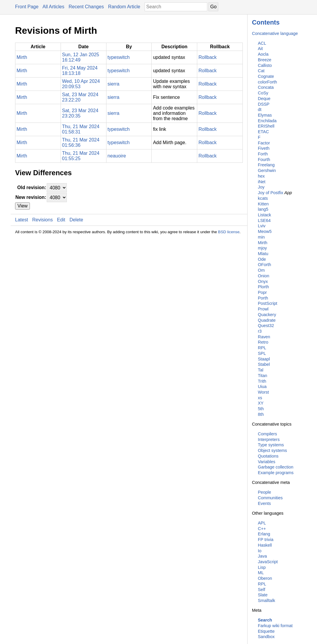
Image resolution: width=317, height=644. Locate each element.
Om (261, 270)
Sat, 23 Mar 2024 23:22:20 (80, 97)
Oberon (265, 578)
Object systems (272, 450)
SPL (262, 353)
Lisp (262, 567)
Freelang (266, 165)
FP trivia (266, 540)
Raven (264, 337)
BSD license (229, 232)
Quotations (268, 456)
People (265, 492)
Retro (263, 342)
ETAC (263, 132)
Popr (262, 292)
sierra (114, 84)
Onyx (263, 281)
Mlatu (263, 254)
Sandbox (266, 637)
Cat (261, 71)
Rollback (207, 57)
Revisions (42, 220)
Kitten (263, 204)
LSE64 (264, 220)
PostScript (268, 303)
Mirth (263, 243)
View (22, 206)
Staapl (264, 359)
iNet (262, 182)
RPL (262, 348)
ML (261, 573)
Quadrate (267, 320)
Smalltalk (266, 600)
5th (261, 409)
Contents (266, 22)
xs (260, 398)
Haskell (265, 545)
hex (261, 176)
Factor (264, 143)
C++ (262, 529)
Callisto (265, 65)
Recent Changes (86, 7)
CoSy (263, 93)
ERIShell (266, 126)
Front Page (27, 7)
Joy (261, 187)
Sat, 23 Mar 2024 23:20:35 (80, 113)
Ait (260, 49)
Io (260, 551)
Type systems (271, 445)
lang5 (263, 209)
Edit (61, 220)
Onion (263, 276)
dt (260, 110)
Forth (263, 154)
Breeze (265, 60)
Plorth (263, 287)
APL (262, 523)
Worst (263, 392)
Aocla (263, 54)
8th (261, 414)
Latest (22, 220)
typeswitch (119, 57)
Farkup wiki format (275, 626)
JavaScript (268, 562)
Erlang (264, 534)
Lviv (262, 226)
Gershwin (267, 170)
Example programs (276, 473)
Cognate (266, 76)
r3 (260, 331)
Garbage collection (276, 467)
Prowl (263, 309)
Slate (263, 595)
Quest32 (266, 326)
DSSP (264, 104)
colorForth (267, 82)
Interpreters (269, 439)
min (261, 237)
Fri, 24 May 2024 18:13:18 (80, 71)
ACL (262, 43)
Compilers (267, 434)
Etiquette (266, 631)
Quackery (267, 315)
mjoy (262, 248)
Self (262, 590)
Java (262, 556)
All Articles (54, 7)
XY (261, 403)
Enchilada (267, 121)
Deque (264, 99)
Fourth (264, 160)
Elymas (265, 115)
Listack (265, 215)
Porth (263, 298)
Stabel (264, 364)
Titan (262, 376)
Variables (267, 462)
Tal (261, 370)
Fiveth (264, 148)
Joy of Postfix (271, 193)
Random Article (124, 7)
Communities (270, 498)
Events (264, 503)
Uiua (262, 387)
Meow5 (265, 231)
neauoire (117, 156)
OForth (265, 265)
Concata (266, 87)
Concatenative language (275, 33)
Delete (76, 220)
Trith (262, 381)
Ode (262, 259)
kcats (263, 198)
